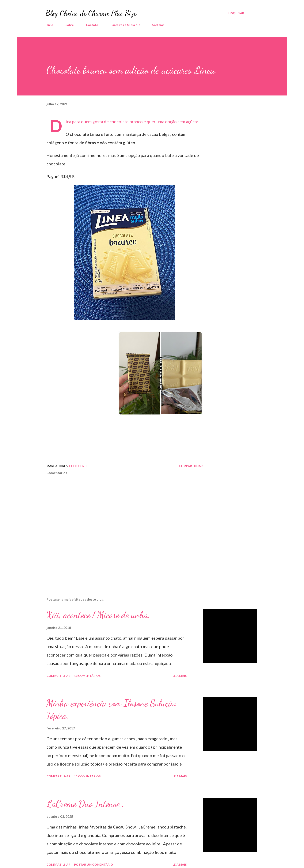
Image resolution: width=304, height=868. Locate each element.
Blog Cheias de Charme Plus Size (91, 13)
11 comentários (87, 776)
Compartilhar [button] (191, 466)
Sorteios (158, 25)
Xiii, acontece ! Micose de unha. (98, 615)
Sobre (70, 25)
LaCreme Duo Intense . (85, 804)
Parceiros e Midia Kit (125, 25)
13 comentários (87, 676)
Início (49, 25)
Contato (92, 25)
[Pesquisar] (236, 13)
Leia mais (180, 676)
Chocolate (78, 466)
